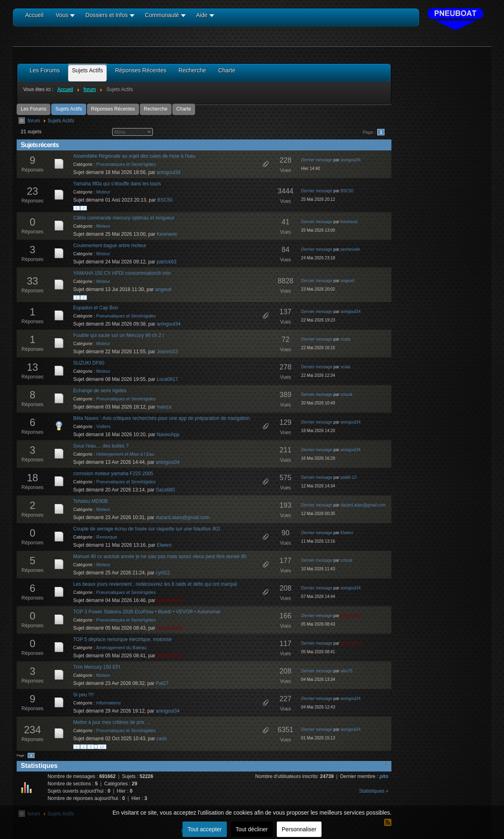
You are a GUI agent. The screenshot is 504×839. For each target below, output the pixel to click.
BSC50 (165, 200)
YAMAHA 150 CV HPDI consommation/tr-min (122, 273)
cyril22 (163, 573)
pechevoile (350, 249)
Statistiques (39, 766)
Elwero (164, 545)
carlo (162, 739)
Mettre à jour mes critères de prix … (112, 722)
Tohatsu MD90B (90, 501)
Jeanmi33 (167, 352)
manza (164, 407)
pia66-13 (349, 477)
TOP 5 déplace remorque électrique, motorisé (122, 639)
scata (345, 339)
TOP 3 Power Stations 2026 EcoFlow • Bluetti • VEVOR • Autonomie (147, 612)
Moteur (103, 192)
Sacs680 (165, 490)
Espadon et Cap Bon (96, 308)
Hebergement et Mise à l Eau (125, 454)
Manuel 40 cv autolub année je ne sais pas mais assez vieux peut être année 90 (160, 556)
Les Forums (34, 109)
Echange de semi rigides (100, 391)
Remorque (107, 537)
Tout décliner (252, 829)
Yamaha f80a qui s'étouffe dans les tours (117, 184)
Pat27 (162, 683)
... (96, 747)
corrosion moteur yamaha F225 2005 (113, 474)
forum (34, 121)
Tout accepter (204, 829)
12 (102, 747)
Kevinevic (167, 234)
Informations (109, 703)
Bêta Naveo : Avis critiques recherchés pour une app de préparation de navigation (162, 418)
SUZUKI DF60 (89, 363)
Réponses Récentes (113, 109)
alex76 (347, 671)
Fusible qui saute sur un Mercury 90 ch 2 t (118, 335)
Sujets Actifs (68, 109)
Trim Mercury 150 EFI (97, 667)
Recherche (156, 109)
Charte (184, 109)
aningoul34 (168, 172)
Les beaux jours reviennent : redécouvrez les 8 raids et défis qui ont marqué (155, 584)
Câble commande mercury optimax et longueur (124, 218)
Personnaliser (299, 829)
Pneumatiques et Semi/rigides (126, 164)
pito (384, 776)
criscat (346, 395)
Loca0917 (167, 379)
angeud (163, 289)
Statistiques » (374, 791)
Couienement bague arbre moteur (110, 246)
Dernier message (317, 160)
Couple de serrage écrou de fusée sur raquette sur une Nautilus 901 (147, 529)
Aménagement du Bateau (121, 648)
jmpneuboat (169, 600)
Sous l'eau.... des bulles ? (101, 446)
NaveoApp (168, 435)
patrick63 (166, 262)
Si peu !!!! (84, 695)
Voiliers (103, 426)
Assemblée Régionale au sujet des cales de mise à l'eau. (135, 156)
